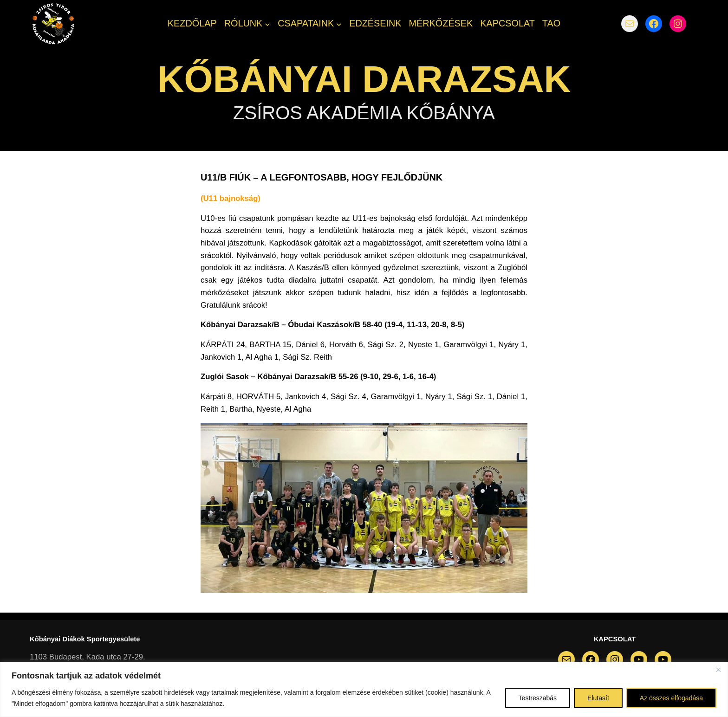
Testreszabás (538, 698)
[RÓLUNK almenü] (267, 24)
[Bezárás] (718, 670)
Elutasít (598, 698)
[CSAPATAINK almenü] (339, 24)
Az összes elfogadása (671, 698)
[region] (364, 689)
